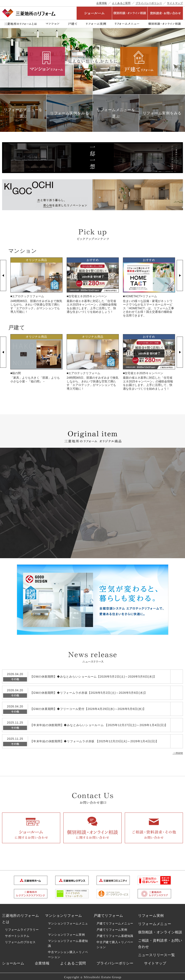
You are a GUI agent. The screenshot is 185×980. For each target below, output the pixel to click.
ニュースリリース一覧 (157, 951)
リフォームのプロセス (20, 939)
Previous (3, 275)
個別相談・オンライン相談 (160, 929)
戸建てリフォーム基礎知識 (115, 933)
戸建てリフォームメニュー (115, 920)
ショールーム (13, 959)
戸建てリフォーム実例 (112, 927)
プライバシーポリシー (149, 3)
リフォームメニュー (155, 921)
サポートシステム (17, 933)
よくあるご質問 (121, 3)
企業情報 (102, 3)
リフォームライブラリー (22, 926)
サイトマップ (175, 3)
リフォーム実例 (151, 913)
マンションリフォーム (64, 913)
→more (178, 749)
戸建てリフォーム (108, 913)
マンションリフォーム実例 (66, 931)
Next (180, 275)
